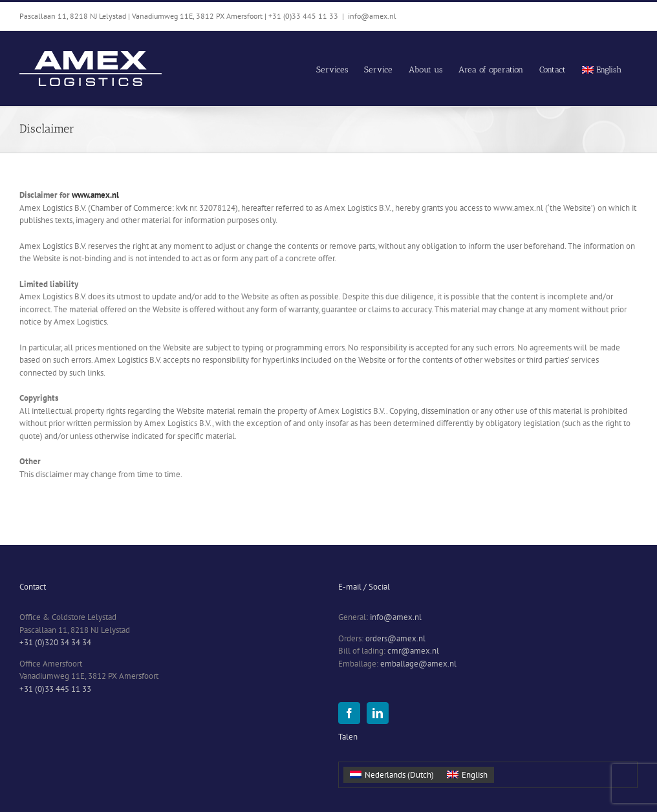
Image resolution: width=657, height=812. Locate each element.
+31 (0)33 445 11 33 (55, 689)
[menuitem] (602, 69)
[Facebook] (349, 713)
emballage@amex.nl (418, 664)
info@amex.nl (372, 16)
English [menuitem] (475, 775)
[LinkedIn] (378, 713)
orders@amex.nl (395, 638)
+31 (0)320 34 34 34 (55, 642)
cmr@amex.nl (413, 651)
